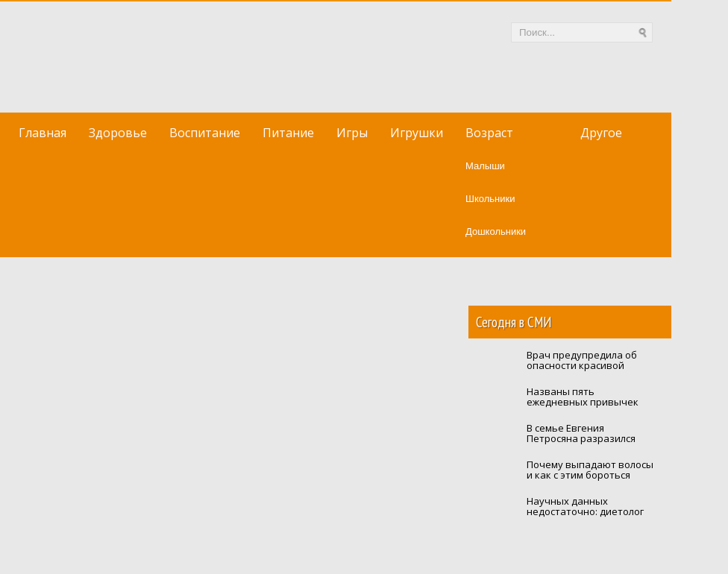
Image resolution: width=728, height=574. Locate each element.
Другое (601, 133)
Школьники (490, 199)
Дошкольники (496, 231)
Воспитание (205, 133)
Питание (288, 133)
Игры (352, 133)
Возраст (489, 133)
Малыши (485, 166)
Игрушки (417, 133)
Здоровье (118, 133)
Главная (43, 133)
